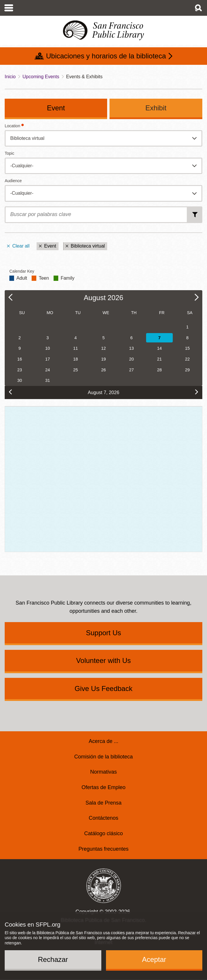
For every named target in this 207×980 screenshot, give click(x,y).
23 (20, 370)
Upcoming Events (41, 77)
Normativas (103, 772)
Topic (10, 153)
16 (20, 359)
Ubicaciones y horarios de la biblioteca (106, 56)
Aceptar (154, 959)
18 (76, 359)
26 (103, 370)
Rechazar (53, 959)
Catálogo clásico (103, 833)
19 (103, 359)
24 (47, 370)
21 (160, 359)
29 (187, 370)
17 (47, 359)
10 (47, 348)
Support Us (103, 633)
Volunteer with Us (103, 660)
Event (56, 108)
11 (76, 348)
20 (131, 359)
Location (12, 126)
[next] (197, 392)
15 (187, 348)
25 (76, 370)
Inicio (10, 77)
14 (160, 348)
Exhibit (156, 108)
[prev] (10, 392)
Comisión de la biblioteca (103, 757)
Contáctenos (103, 818)
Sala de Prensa (103, 803)
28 (160, 370)
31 (47, 380)
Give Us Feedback (103, 689)
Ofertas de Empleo (103, 787)
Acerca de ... (103, 741)
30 (20, 380)
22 (187, 359)
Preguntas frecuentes (103, 849)
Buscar (195, 215)
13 (131, 348)
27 (131, 370)
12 (103, 348)
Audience (13, 181)
